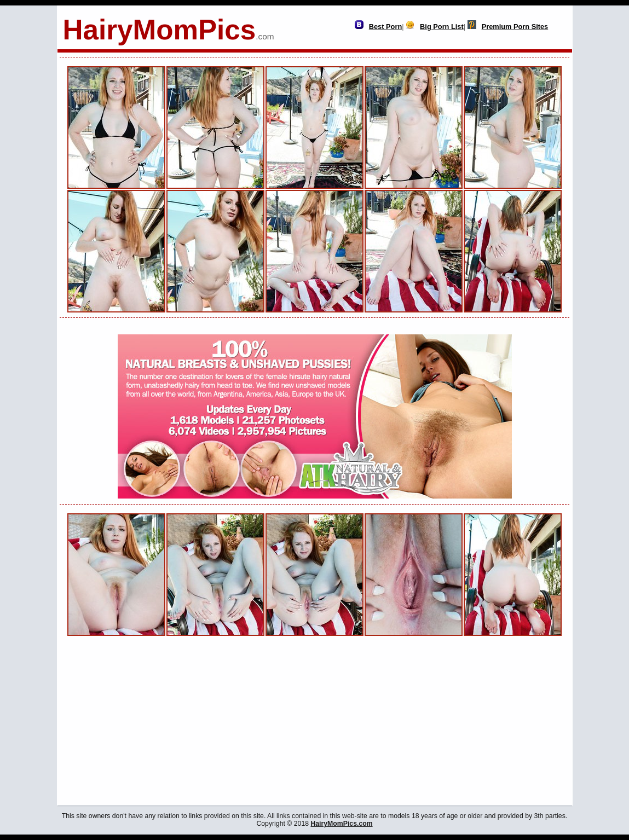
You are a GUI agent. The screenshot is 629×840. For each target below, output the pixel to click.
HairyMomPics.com (341, 824)
